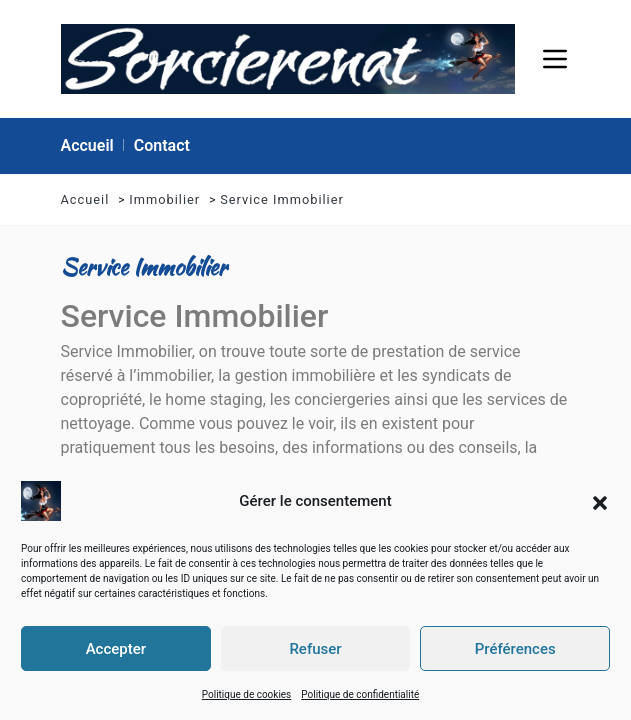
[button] (600, 500)
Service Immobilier (282, 199)
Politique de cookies (247, 693)
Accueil (85, 199)
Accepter (116, 648)
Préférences (515, 648)
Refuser (315, 648)
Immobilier (164, 199)
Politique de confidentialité (360, 693)
